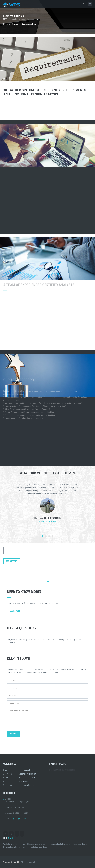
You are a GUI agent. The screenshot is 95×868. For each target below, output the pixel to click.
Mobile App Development (28, 778)
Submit (14, 734)
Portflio (6, 778)
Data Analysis (24, 781)
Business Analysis (26, 770)
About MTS (8, 774)
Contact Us (8, 785)
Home (6, 24)
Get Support (12, 561)
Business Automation (27, 785)
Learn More (15, 611)
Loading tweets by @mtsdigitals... (63, 770)
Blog (5, 781)
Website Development (27, 774)
